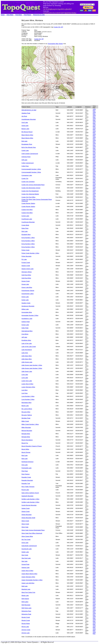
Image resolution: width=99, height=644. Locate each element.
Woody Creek (26, 617)
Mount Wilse (25, 449)
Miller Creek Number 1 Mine (30, 424)
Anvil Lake (25, 122)
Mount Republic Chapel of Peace (32, 446)
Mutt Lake (25, 459)
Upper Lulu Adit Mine (28, 583)
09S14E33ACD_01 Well (29, 110)
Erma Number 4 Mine (28, 247)
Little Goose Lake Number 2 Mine (32, 368)
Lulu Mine (25, 390)
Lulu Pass (25, 393)
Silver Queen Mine (27, 536)
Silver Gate (25, 527)
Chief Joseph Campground (30, 154)
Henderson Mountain (28, 306)
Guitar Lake (25, 300)
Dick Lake (25, 231)
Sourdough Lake (27, 549)
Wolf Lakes (25, 602)
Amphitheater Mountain (29, 119)
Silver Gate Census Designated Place (33, 530)
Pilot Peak (25, 471)
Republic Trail (26, 483)
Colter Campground (28, 163)
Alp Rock (24, 116)
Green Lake (25, 297)
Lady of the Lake (27, 343)
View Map (94, 110)
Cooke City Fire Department (30, 191)
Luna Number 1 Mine (28, 396)
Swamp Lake (25, 567)
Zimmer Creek (26, 630)
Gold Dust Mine (26, 275)
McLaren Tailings (27, 415)
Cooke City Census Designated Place (33, 185)
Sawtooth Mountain (27, 496)
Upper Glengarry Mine (28, 577)
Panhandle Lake (26, 468)
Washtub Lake (26, 589)
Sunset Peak (25, 564)
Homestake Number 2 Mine (30, 315)
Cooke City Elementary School (31, 188)
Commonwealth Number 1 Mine (31, 169)
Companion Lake (27, 175)
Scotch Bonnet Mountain (29, 505)
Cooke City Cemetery (28, 182)
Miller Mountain (26, 427)
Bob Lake (24, 141)
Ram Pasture (26, 474)
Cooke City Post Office (28, 197)
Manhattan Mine (26, 403)
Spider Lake (25, 552)
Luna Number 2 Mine (28, 399)
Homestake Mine (27, 312)
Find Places (28, 15)
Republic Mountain (27, 480)
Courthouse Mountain (28, 222)
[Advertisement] (9, 50)
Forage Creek (26, 263)
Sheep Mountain (27, 515)
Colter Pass (25, 166)
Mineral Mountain (27, 431)
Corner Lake (25, 216)
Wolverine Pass (26, 611)
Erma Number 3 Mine (28, 244)
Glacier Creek (26, 266)
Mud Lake (25, 455)
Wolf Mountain (26, 605)
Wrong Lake (25, 627)
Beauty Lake (25, 129)
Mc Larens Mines (27, 409)
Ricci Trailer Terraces (28, 487)
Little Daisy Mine (27, 356)
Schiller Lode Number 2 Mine (30, 502)
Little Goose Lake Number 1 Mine (32, 365)
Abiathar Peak (26, 113)
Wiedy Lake (25, 596)
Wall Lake (25, 586)
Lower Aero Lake (27, 381)
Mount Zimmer (26, 452)
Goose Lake (25, 284)
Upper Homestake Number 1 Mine (32, 580)
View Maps (10, 15)
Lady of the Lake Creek (29, 347)
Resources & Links (39, 15)
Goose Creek (26, 281)
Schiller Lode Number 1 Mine (30, 499)
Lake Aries (25, 353)
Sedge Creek (26, 508)
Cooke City (25, 178)
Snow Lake (25, 543)
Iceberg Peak (26, 322)
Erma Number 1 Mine (28, 238)
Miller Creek (25, 421)
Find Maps (19, 15)
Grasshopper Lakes (28, 294)
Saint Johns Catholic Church (30, 493)
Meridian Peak (26, 418)
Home (3, 15)
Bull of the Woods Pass (29, 147)
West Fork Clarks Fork (28, 592)
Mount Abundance (27, 440)
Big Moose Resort (27, 132)
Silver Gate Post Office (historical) (32, 533)
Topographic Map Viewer (55, 44)
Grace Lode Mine (27, 287)
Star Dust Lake (26, 558)
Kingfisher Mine (26, 340)
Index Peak (25, 328)
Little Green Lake (27, 371)
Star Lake (24, 561)
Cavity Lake (25, 150)
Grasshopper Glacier (28, 291)
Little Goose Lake (27, 362)
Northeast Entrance (27, 462)
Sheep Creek (26, 511)
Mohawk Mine (26, 434)
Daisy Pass (25, 228)
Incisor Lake (25, 325)
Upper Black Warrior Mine (29, 574)
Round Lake (25, 490)
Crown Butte (25, 225)
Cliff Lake (24, 160)
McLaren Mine (26, 412)
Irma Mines (25, 334)
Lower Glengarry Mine (28, 387)
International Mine (27, 331)
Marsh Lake (25, 406)
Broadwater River (27, 144)
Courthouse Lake (27, 219)
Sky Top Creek (26, 539)
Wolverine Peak (26, 614)
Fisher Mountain (26, 256)
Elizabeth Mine (26, 234)
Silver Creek (25, 521)
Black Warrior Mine (27, 135)
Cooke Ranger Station (28, 203)
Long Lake (25, 378)
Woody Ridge (26, 624)
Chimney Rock (26, 157)
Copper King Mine (27, 210)
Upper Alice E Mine (27, 571)
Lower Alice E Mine (27, 384)
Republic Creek (26, 477)
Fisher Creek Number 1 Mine (30, 253)
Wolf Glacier (25, 599)
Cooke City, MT (58, 27)
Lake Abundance (27, 350)
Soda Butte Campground (29, 546)
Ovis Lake (25, 465)
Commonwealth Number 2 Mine (31, 172)
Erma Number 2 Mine (28, 241)
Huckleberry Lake (27, 319)
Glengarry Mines (27, 272)
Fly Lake (24, 259)
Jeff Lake (24, 337)
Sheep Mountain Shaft (28, 518)
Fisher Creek (25, 250)
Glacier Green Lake (28, 269)
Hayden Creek (26, 303)
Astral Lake (25, 126)
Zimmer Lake (26, 633)
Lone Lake (25, 375)
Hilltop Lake (25, 309)
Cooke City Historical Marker (30, 194)
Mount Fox (25, 443)
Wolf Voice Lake (26, 608)
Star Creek (25, 555)
